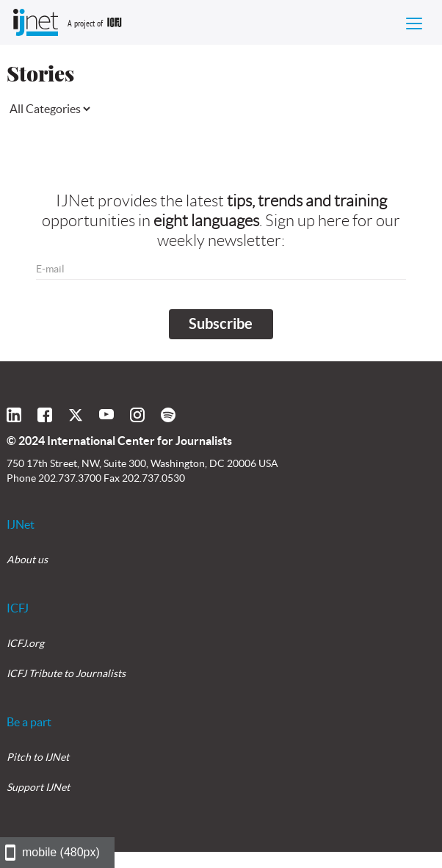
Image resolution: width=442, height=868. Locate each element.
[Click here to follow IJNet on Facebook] (45, 415)
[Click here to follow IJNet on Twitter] (76, 415)
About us (27, 560)
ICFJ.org (25, 643)
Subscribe (221, 323)
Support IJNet (38, 787)
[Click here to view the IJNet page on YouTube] (106, 415)
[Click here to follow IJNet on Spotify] (168, 415)
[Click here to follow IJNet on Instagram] (137, 415)
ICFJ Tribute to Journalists (66, 673)
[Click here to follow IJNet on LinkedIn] (14, 415)
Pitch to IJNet (38, 757)
